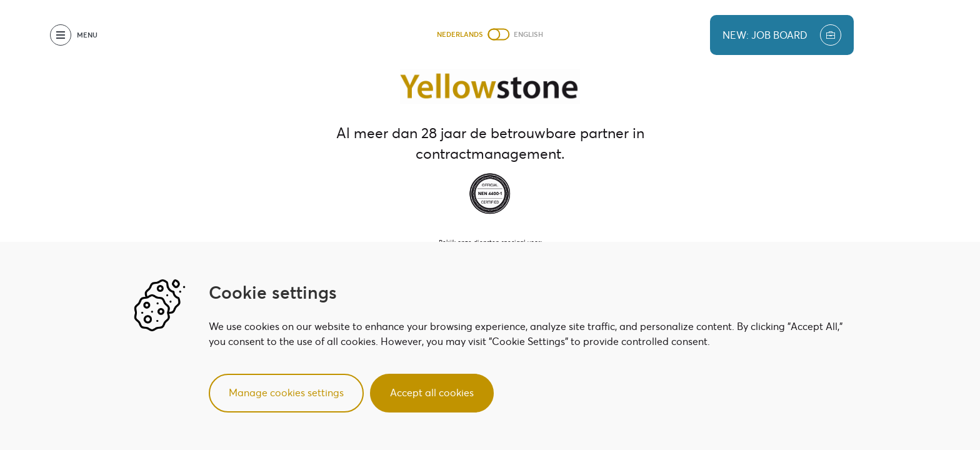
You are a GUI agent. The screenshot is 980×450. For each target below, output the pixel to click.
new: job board (782, 35)
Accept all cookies (432, 392)
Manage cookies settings (286, 392)
